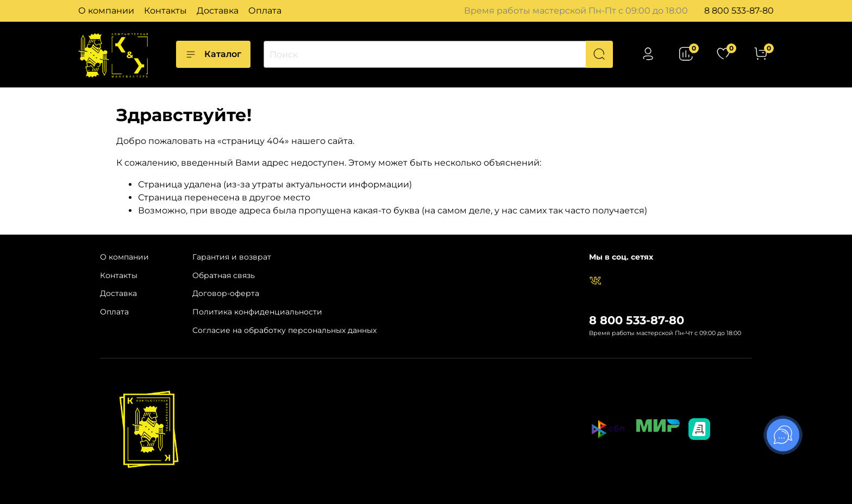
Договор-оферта (226, 293)
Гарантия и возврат (232, 257)
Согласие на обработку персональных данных (284, 330)
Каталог (213, 54)
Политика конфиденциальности (257, 312)
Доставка (218, 11)
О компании (106, 11)
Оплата (265, 11)
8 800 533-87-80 (739, 11)
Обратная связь (224, 275)
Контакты (165, 11)
